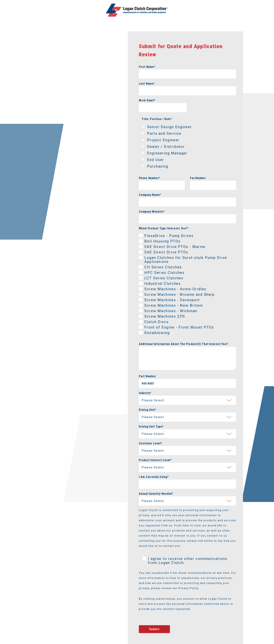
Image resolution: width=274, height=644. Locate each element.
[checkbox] (187, 147)
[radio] (187, 128)
